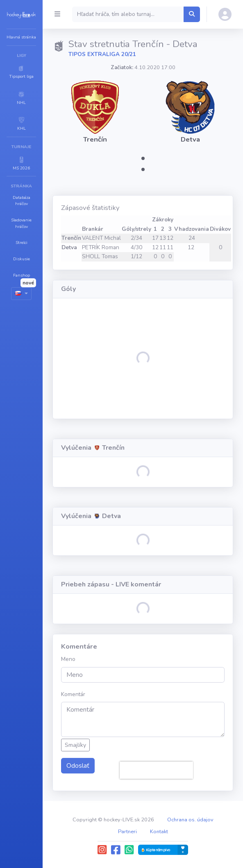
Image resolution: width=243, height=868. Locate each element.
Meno (68, 659)
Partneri (127, 832)
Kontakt (159, 832)
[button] (21, 72)
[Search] (128, 14)
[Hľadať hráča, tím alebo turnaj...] (192, 14)
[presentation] (156, 770)
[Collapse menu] (57, 14)
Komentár (73, 694)
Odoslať (78, 766)
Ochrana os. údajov (190, 820)
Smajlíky (75, 745)
